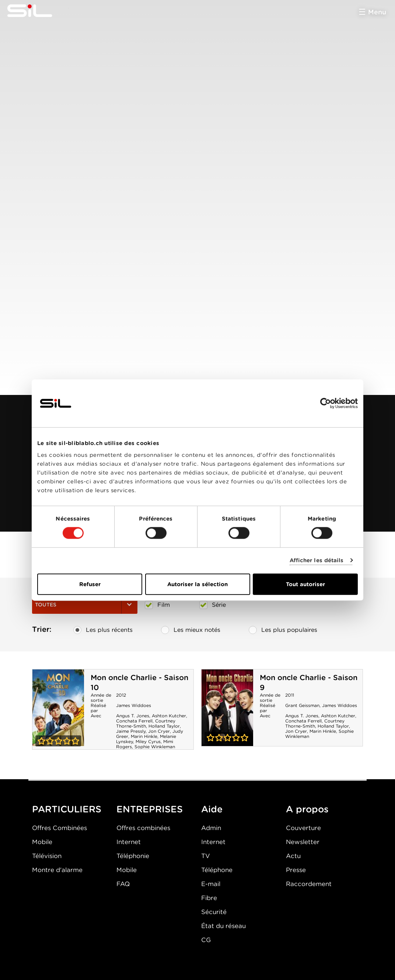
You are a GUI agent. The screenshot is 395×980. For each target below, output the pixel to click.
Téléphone (217, 870)
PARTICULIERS (67, 809)
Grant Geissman (302, 705)
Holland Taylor (164, 726)
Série (213, 605)
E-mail (211, 884)
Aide (212, 809)
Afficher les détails (317, 560)
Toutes (85, 605)
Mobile (42, 842)
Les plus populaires (283, 630)
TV (206, 856)
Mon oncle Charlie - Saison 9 (227, 708)
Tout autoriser (305, 584)
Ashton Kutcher (169, 716)
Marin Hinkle (144, 736)
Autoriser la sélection (197, 584)
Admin (211, 828)
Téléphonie (133, 856)
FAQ (123, 884)
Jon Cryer (159, 731)
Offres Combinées (60, 828)
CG (206, 940)
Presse (296, 870)
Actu (293, 856)
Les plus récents (103, 630)
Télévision (47, 856)
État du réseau (223, 926)
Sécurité (214, 912)
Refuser (90, 584)
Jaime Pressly (131, 731)
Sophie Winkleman (155, 747)
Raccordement (309, 884)
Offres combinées (143, 828)
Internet (129, 842)
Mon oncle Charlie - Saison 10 (58, 708)
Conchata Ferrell (134, 721)
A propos (307, 809)
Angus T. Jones (133, 716)
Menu (377, 12)
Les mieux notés (191, 630)
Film (157, 605)
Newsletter (303, 842)
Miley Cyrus (148, 741)
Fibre (209, 898)
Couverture (303, 828)
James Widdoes (134, 705)
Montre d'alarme (57, 870)
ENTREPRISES (150, 809)
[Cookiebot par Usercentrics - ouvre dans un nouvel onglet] (326, 403)
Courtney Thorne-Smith (146, 723)
